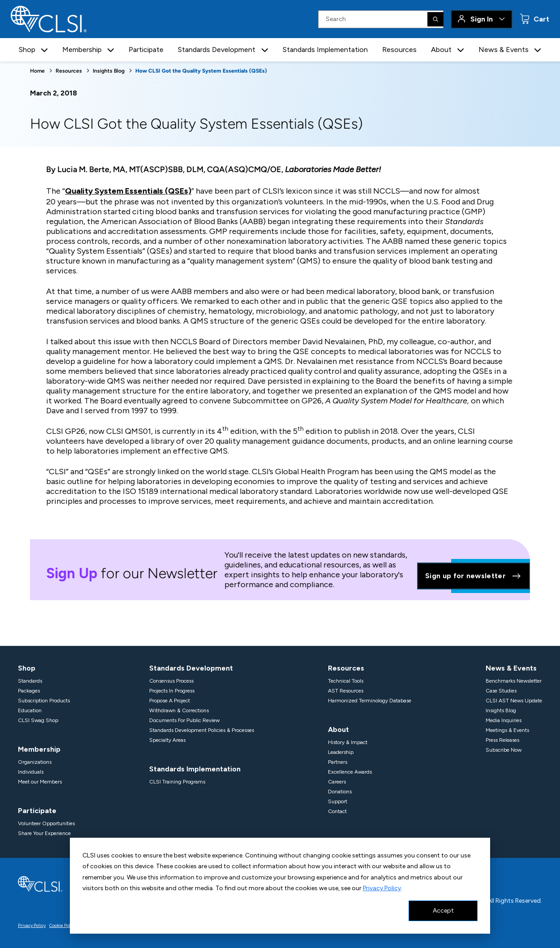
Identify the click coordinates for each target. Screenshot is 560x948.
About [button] (441, 50)
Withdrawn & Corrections (179, 710)
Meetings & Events (507, 730)
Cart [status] (541, 19)
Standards (30, 681)
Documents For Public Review (184, 720)
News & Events (511, 668)
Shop (27, 668)
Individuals (31, 772)
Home (37, 71)
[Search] (435, 19)
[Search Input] (381, 19)
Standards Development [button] (217, 50)
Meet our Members (40, 782)
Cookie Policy (63, 925)
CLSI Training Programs (177, 782)
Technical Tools (346, 681)
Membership (39, 749)
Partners (338, 762)
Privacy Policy (382, 888)
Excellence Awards (350, 772)
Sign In (482, 19)
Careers (337, 782)
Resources (399, 50)
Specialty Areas (167, 740)
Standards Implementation (325, 50)
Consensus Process (171, 681)
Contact (337, 811)
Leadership (341, 752)
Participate (146, 50)
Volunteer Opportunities (46, 823)
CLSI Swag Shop (38, 720)
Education (30, 710)
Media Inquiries (504, 720)
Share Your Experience (44, 833)
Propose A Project (170, 701)
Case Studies (501, 691)
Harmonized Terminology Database (370, 701)
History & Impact (348, 742)
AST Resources (346, 691)
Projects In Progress (172, 691)
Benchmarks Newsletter (514, 681)
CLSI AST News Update (514, 701)
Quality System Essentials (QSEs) (128, 191)
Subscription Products (44, 701)
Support (338, 801)
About (338, 729)
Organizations (35, 762)
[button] (44, 50)
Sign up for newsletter (474, 576)
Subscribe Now (504, 750)
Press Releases (502, 740)
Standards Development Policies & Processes (202, 730)
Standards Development (191, 668)
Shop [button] (27, 50)
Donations (340, 792)
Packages (29, 691)
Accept (443, 911)
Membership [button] (82, 50)
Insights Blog (109, 71)
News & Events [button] (504, 50)
